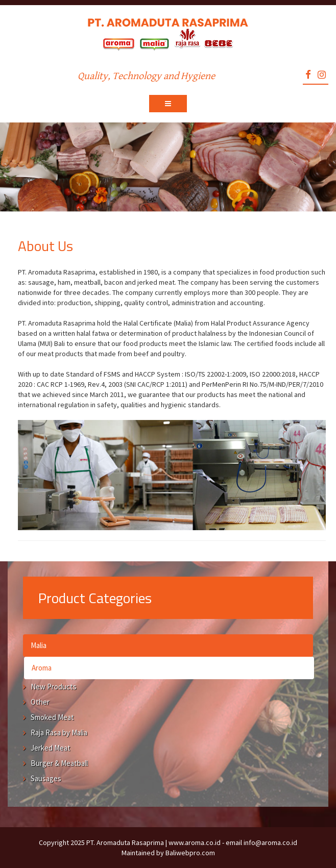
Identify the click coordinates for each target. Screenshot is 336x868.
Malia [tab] (39, 645)
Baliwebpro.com (190, 853)
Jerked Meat (51, 748)
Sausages (46, 778)
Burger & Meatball (59, 763)
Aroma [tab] (42, 668)
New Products (54, 687)
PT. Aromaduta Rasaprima (125, 842)
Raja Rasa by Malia (59, 733)
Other (40, 702)
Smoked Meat (52, 717)
